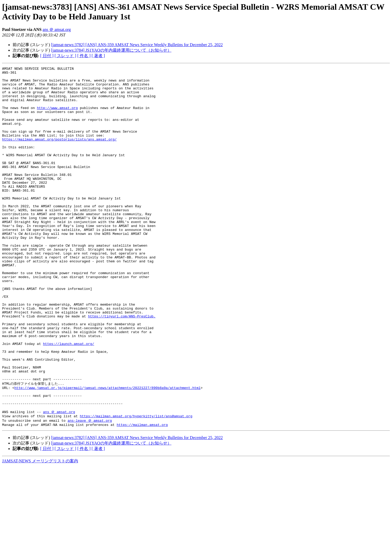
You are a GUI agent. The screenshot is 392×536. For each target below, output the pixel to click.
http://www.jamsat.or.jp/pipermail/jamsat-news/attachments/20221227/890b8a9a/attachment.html (108, 452)
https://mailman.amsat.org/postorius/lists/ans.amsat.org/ (59, 154)
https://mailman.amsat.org (142, 495)
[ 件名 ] (84, 56)
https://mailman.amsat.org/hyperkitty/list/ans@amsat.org (136, 485)
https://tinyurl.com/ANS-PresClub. (122, 366)
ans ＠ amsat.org (57, 29)
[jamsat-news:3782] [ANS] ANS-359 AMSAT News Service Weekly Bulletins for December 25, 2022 (137, 45)
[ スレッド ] (65, 56)
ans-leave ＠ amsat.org (90, 490)
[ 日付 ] (47, 56)
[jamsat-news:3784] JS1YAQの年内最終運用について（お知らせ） (111, 50)
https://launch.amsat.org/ (69, 399)
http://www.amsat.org (57, 116)
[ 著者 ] (98, 56)
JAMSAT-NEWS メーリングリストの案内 (40, 531)
